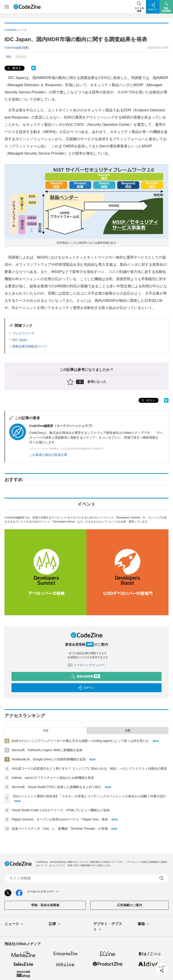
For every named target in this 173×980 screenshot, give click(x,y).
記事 (55, 924)
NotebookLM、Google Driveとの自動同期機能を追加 (49, 759)
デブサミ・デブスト (108, 927)
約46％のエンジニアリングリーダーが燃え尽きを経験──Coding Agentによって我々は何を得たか (80, 741)
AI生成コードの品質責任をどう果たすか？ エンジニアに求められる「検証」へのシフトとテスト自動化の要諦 (89, 768)
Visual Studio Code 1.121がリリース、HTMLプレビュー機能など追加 (61, 810)
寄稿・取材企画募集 (45, 905)
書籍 (144, 924)
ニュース (21, 57)
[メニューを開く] (7, 7)
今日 (46, 731)
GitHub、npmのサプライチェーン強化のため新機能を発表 (53, 778)
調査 (9, 57)
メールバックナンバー (86, 665)
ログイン (86, 688)
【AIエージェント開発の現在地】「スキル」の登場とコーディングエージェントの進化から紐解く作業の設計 (89, 796)
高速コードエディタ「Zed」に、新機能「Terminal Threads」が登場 (60, 829)
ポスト (14, 68)
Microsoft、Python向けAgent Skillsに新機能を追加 (47, 750)
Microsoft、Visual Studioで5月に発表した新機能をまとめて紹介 (57, 787)
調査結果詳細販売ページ (30, 346)
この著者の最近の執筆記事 (48, 455)
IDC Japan (20, 340)
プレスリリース (23, 333)
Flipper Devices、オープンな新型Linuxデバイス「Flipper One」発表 (60, 819)
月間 (127, 731)
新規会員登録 (85, 676)
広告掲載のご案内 (130, 905)
